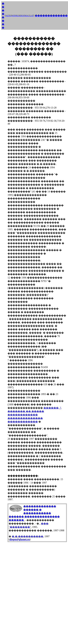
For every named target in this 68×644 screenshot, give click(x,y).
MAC (27, 15)
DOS (22, 15)
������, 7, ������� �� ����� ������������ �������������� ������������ (35, 415)
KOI (18, 15)
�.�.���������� (28, 536)
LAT (32, 15)
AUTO (8, 15)
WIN (14, 15)
